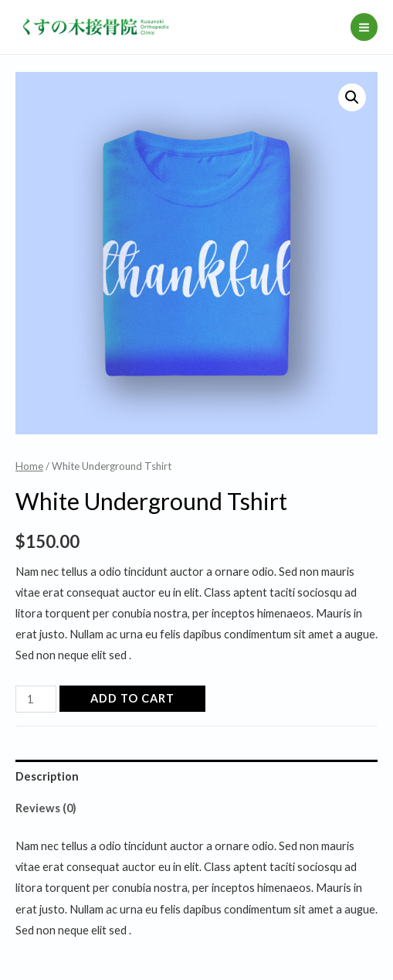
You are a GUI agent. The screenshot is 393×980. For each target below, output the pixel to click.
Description (47, 776)
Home (29, 466)
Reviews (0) (46, 808)
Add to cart (132, 698)
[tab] (196, 776)
